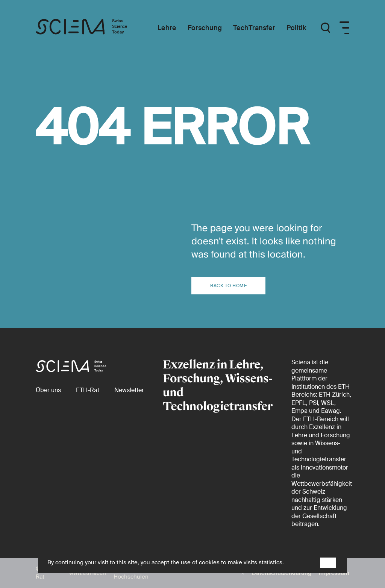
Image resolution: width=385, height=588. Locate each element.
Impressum (334, 573)
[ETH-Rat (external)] (88, 390)
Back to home (228, 286)
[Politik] (296, 28)
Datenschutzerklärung (282, 573)
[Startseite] (89, 28)
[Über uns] (48, 390)
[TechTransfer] (254, 28)
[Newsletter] (129, 390)
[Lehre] (167, 28)
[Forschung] (205, 28)
